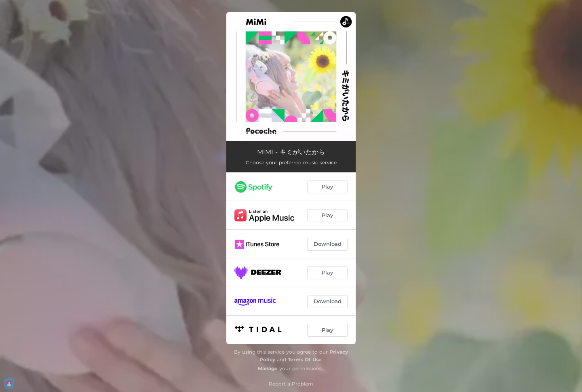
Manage (268, 368)
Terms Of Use (305, 360)
